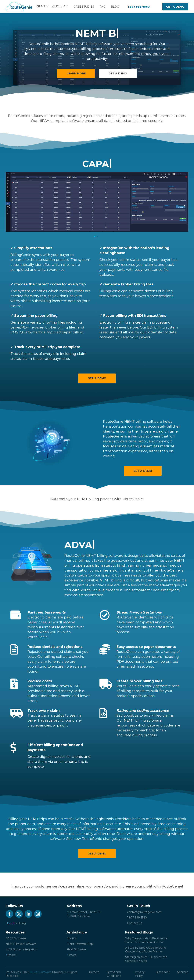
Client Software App (80, 944)
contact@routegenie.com (144, 912)
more (12, 955)
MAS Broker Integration (21, 949)
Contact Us (135, 923)
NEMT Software (41, 972)
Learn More (76, 73)
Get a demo (175, 7)
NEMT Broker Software (21, 944)
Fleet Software (76, 949)
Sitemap (183, 972)
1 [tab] (95, 237)
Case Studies (85, 7)
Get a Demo (97, 378)
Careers (94, 972)
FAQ (104, 7)
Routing (72, 938)
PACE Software (16, 938)
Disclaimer (163, 972)
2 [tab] (98, 237)
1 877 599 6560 (139, 7)
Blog (116, 7)
